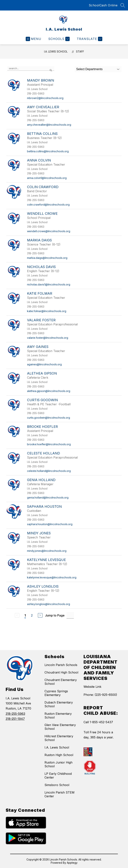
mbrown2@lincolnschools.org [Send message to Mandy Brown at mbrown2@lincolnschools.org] (45, 98)
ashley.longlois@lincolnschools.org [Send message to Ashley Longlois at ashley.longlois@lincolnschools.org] (49, 604)
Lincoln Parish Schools (61, 665)
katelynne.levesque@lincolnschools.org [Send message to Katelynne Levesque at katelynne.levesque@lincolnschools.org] (52, 577)
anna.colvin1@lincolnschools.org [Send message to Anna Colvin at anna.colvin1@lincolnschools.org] (47, 178)
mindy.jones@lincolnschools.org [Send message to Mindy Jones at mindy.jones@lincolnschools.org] (47, 551)
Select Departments (89, 69)
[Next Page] (40, 615)
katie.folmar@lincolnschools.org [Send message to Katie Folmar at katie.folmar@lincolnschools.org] (47, 311)
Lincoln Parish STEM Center (59, 794)
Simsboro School (57, 785)
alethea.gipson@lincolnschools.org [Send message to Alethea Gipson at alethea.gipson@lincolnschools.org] (49, 391)
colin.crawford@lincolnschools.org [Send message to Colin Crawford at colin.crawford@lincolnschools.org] (48, 205)
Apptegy (72, 863)
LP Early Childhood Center (58, 776)
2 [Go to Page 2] (32, 615)
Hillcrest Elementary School (59, 738)
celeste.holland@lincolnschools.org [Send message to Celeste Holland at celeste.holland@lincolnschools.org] (49, 471)
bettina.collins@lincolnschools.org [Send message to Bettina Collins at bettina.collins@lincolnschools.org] (48, 151)
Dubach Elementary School (59, 704)
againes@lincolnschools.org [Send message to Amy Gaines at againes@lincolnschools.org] (44, 364)
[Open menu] (34, 39)
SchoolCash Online (103, 5)
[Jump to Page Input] (70, 615)
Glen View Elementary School (60, 727)
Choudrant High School (61, 672)
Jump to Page (55, 615)
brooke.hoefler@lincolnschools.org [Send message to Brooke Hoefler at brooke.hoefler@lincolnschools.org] (49, 444)
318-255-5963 (15, 714)
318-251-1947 (15, 719)
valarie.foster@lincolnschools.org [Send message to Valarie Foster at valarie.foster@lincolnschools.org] (48, 338)
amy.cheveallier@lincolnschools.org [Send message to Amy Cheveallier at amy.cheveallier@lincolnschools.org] (49, 125)
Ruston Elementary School (58, 716)
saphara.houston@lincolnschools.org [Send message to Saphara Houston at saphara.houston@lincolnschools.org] (50, 524)
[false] (31, 68)
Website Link (92, 687)
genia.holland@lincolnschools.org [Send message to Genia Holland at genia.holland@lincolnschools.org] (48, 497)
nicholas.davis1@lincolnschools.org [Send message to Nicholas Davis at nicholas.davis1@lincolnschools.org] (49, 284)
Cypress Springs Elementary (56, 693)
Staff (80, 51)
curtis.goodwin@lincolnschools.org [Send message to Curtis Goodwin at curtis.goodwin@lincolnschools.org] (49, 418)
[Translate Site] (89, 39)
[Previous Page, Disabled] (17, 615)
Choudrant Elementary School (61, 682)
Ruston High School (59, 755)
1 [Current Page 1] (25, 615)
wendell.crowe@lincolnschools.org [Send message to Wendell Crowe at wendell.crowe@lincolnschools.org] (49, 231)
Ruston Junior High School (58, 764)
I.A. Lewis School (56, 51)
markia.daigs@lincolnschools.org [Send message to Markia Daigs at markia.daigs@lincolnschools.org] (47, 258)
